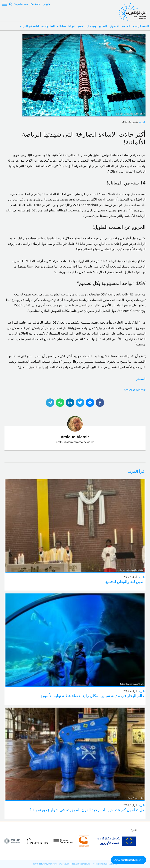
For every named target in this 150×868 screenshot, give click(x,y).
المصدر (141, 379)
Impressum (64, 864)
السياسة (126, 26)
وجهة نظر (92, 26)
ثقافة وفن (114, 26)
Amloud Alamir (135, 390)
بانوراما (72, 26)
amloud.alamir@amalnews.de (75, 442)
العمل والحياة (48, 26)
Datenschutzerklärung (81, 864)
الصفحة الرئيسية (141, 26)
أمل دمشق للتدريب (29, 26)
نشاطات (61, 26)
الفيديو (81, 26)
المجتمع (103, 26)
